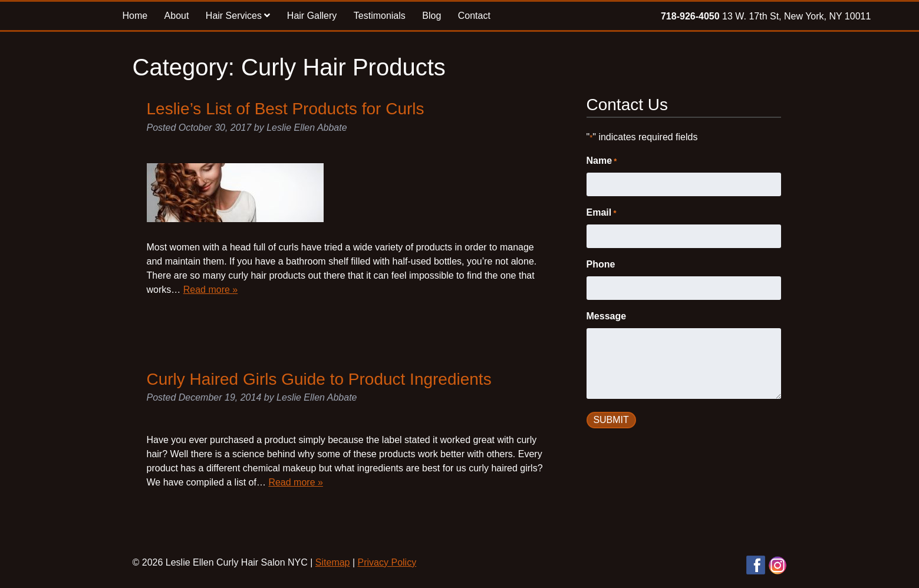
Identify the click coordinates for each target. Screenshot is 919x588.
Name (602, 161)
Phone (601, 264)
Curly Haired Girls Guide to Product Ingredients (319, 379)
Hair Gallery (312, 16)
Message (607, 316)
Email (602, 213)
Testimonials (380, 16)
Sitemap (333, 562)
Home (135, 16)
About (177, 16)
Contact (474, 16)
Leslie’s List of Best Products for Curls (286, 109)
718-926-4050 (690, 16)
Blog (431, 16)
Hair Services (238, 16)
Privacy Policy (387, 562)
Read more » (211, 290)
